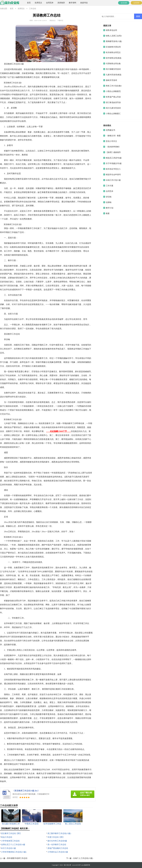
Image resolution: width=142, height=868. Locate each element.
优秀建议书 (110, 130)
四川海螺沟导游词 (113, 69)
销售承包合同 (111, 30)
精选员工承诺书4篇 (114, 158)
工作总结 (33, 9)
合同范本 (50, 3)
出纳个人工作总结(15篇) (83, 858)
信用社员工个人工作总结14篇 (13, 845)
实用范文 (38, 3)
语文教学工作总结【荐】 (11, 833)
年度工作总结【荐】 (56, 837)
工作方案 (110, 186)
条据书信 (84, 3)
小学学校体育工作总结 (10, 841)
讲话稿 (109, 197)
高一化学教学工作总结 (57, 845)
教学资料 (73, 3)
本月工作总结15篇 (8, 848)
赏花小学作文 (111, 141)
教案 (108, 213)
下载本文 (60, 20)
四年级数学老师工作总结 (17, 858)
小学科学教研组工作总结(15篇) (14, 852)
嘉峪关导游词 (111, 80)
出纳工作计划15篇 (113, 180)
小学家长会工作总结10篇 (58, 852)
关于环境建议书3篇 (114, 163)
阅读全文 (53, 20)
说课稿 (109, 202)
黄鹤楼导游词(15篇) (114, 41)
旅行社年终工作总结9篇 (57, 841)
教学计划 (110, 208)
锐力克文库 (67, 865)
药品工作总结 (7, 837)
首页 (29, 3)
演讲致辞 (61, 3)
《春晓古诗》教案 (113, 136)
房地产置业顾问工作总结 (58, 848)
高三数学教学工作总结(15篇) (59, 833)
